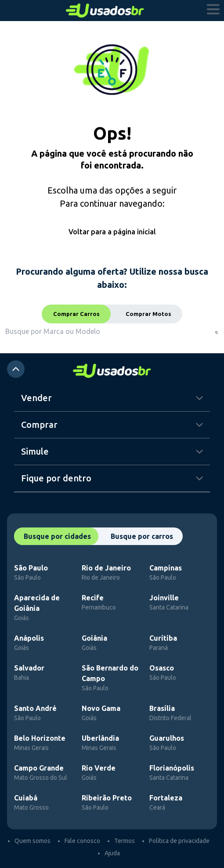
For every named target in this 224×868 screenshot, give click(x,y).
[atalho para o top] (16, 369)
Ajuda (112, 853)
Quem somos (33, 841)
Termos (125, 841)
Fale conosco (82, 841)
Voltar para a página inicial (112, 232)
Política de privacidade (179, 841)
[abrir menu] (213, 11)
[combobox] (60, 331)
